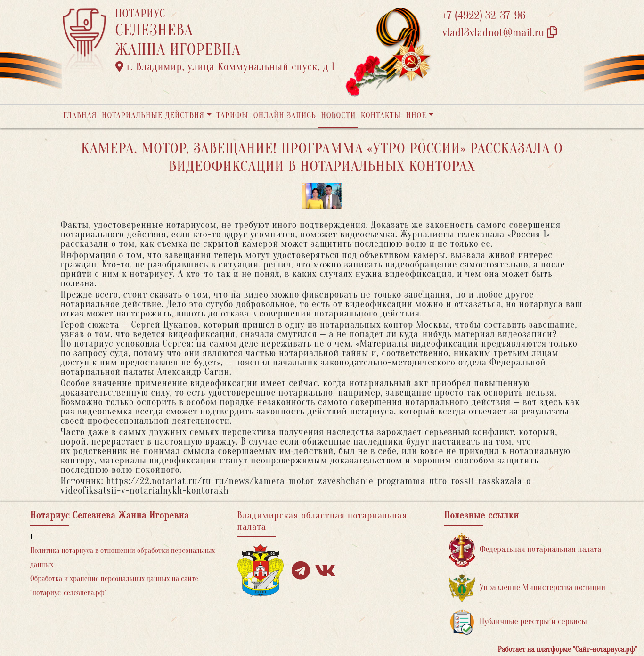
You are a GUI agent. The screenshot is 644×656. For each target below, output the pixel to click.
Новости (338, 116)
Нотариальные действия (153, 116)
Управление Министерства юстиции (527, 588)
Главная (80, 116)
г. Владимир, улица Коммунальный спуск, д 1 (225, 67)
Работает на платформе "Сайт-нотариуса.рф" (567, 649)
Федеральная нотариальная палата (525, 550)
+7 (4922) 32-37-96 (484, 16)
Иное (416, 116)
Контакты (381, 116)
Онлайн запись (285, 116)
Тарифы (232, 116)
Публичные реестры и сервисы (518, 622)
